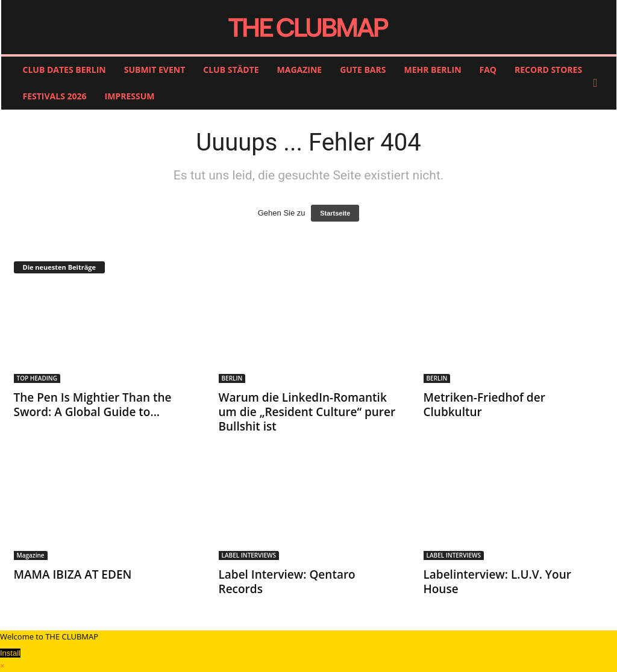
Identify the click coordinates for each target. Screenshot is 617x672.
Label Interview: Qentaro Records (287, 582)
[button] (598, 83)
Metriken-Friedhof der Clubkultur (484, 405)
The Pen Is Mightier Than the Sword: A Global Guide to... (93, 405)
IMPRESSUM (130, 96)
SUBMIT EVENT (155, 70)
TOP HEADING (37, 378)
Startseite (335, 213)
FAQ (488, 70)
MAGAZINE (300, 70)
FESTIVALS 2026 (55, 96)
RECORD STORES (548, 70)
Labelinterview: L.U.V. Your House (497, 582)
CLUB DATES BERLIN (64, 70)
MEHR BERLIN (432, 70)
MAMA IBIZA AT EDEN (73, 574)
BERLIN (232, 378)
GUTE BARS (363, 70)
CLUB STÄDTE (231, 70)
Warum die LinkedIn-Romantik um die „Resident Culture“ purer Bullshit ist (307, 412)
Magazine (31, 555)
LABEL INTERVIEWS (249, 555)
